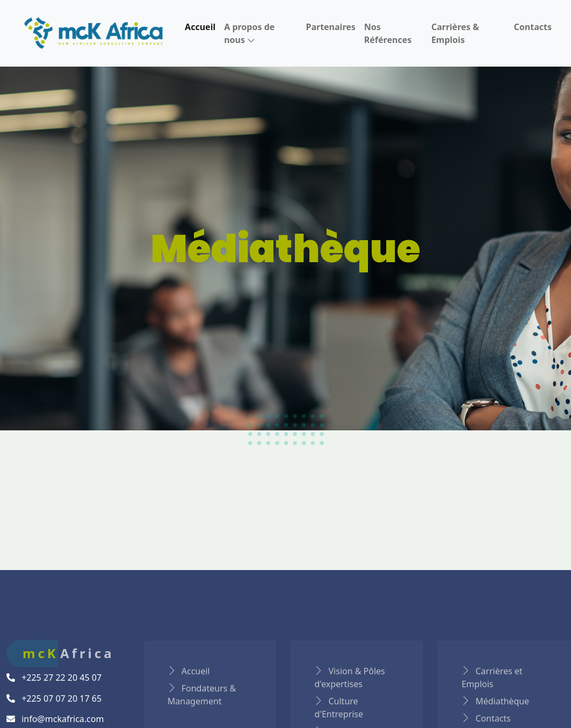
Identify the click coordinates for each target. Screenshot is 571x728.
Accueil (189, 671)
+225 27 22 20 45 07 (54, 677)
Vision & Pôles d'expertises (349, 677)
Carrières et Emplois (492, 677)
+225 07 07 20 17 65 (54, 698)
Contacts (486, 718)
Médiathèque (495, 701)
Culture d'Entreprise (339, 708)
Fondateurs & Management (202, 695)
